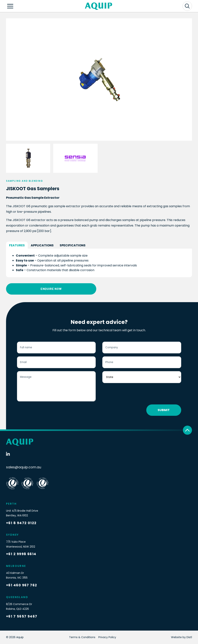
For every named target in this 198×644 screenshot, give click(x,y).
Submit (164, 410)
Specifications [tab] (73, 245)
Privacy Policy (107, 637)
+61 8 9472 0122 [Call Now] (21, 523)
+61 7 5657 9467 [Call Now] (22, 616)
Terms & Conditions (82, 637)
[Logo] (99, 6)
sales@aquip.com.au (24, 467)
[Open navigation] (10, 6)
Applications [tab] (42, 245)
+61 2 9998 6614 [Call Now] (21, 554)
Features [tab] (17, 245)
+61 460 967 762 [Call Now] (22, 585)
